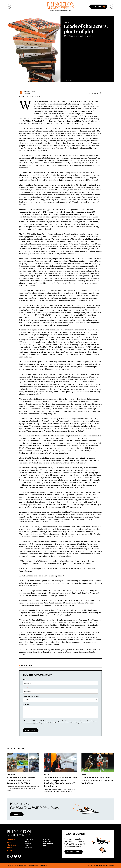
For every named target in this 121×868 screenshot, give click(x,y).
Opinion (10, 848)
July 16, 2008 (33, 96)
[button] (100, 93)
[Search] (112, 7)
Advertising (47, 842)
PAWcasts (28, 844)
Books (27, 842)
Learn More (17, 814)
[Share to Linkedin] (95, 93)
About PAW (47, 839)
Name (25, 679)
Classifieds (28, 848)
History (9, 850)
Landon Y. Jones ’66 (30, 92)
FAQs (45, 846)
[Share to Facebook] (90, 93)
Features (67, 22)
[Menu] (9, 7)
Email (25, 688)
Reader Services (48, 844)
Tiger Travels (12, 775)
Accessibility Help (33, 866)
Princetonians (11, 845)
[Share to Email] (98, 93)
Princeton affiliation (31, 696)
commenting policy (32, 723)
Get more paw (97, 7)
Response (26, 704)
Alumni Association (20, 866)
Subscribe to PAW (74, 852)
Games (27, 846)
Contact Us (10, 866)
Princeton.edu (44, 866)
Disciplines (10, 842)
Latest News (11, 840)
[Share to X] (92, 93)
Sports (47, 775)
